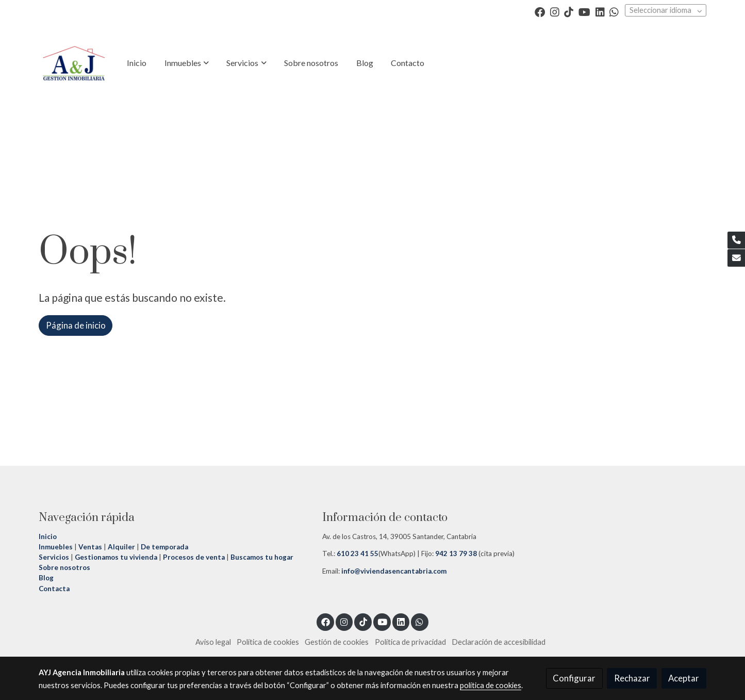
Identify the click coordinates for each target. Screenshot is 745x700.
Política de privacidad (410, 642)
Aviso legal (213, 642)
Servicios (54, 557)
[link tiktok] (569, 11)
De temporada (164, 547)
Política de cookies (268, 642)
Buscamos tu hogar (261, 557)
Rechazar (632, 678)
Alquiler (121, 547)
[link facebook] (540, 11)
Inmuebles (56, 547)
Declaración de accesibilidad (499, 642)
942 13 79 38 (456, 554)
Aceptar (684, 678)
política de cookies (491, 685)
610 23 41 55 (358, 554)
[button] (187, 63)
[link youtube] (584, 11)
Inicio (48, 536)
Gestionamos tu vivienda (116, 557)
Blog (46, 578)
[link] (74, 63)
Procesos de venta (194, 557)
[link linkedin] (600, 11)
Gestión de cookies (337, 642)
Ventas (89, 547)
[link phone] (736, 240)
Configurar (574, 678)
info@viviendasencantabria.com (393, 571)
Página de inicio (76, 325)
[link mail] (736, 258)
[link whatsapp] (614, 11)
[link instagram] (555, 11)
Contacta (54, 589)
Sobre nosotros (64, 567)
